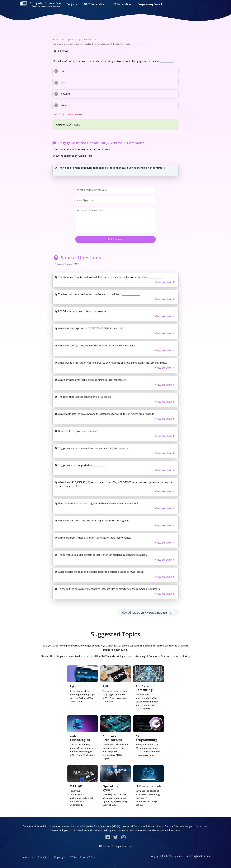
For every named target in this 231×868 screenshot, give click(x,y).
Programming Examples (151, 4)
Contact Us (43, 857)
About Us (28, 857)
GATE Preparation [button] (95, 4)
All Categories (68, 39)
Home (55, 39)
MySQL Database (85, 39)
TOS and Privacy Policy (82, 857)
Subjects (72, 4)
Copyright (60, 857)
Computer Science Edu (41, 4)
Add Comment (115, 239)
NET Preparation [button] (121, 4)
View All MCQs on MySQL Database (148, 613)
